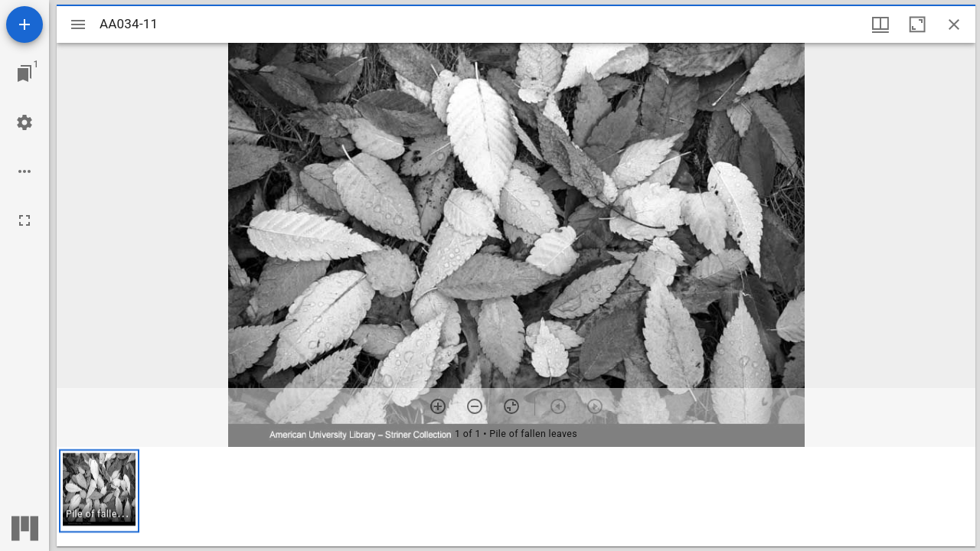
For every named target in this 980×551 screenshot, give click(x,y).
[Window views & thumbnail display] (880, 24)
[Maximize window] (917, 24)
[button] (99, 491)
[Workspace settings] (24, 122)
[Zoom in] (438, 406)
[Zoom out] (475, 406)
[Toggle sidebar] (78, 24)
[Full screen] (24, 220)
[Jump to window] (24, 73)
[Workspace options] (24, 171)
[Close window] (954, 24)
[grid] (516, 497)
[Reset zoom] (511, 406)
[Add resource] (24, 24)
